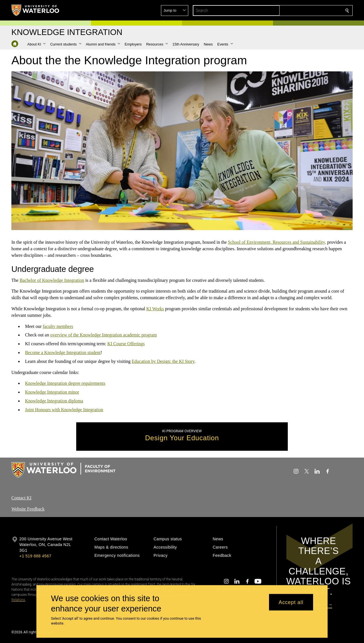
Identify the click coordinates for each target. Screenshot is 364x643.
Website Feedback (28, 509)
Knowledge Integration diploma (54, 401)
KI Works (155, 309)
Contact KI (21, 498)
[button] (306, 11)
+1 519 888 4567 (35, 556)
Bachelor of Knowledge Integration (52, 280)
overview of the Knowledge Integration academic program (103, 335)
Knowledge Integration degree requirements (65, 383)
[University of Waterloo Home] (36, 10)
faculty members (58, 326)
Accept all (291, 602)
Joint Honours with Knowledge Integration (64, 410)
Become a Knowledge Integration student (63, 352)
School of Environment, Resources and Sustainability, (277, 242)
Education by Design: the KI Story (163, 361)
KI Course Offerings (126, 344)
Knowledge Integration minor (52, 392)
